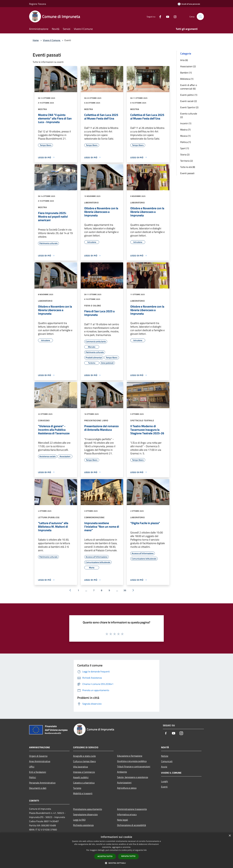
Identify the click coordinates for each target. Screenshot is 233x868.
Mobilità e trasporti (83, 793)
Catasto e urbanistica (84, 783)
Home (36, 40)
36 (125, 590)
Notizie (165, 756)
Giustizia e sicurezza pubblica (132, 761)
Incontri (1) (186, 123)
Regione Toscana (38, 4)
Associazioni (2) (188, 66)
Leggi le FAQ (79, 820)
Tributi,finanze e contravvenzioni (134, 766)
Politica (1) (186, 142)
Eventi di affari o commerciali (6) (189, 87)
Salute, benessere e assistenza (133, 777)
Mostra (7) (185, 130)
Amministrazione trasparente (132, 809)
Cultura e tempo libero (84, 761)
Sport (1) (185, 148)
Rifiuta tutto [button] (128, 856)
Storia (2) (185, 155)
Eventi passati (187, 173)
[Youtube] (166, 16)
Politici (33, 777)
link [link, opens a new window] (145, 850)
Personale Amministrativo (42, 783)
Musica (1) (185, 136)
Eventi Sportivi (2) (189, 107)
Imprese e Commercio (84, 772)
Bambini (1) (186, 73)
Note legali (123, 820)
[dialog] (116, 850)
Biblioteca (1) (187, 79)
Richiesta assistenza (83, 825)
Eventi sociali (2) (188, 101)
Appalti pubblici (81, 777)
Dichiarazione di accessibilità (132, 825)
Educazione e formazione (130, 756)
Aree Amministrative (40, 761)
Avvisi (164, 767)
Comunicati (167, 761)
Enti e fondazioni (38, 772)
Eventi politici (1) (189, 95)
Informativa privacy (127, 814)
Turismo (77, 788)
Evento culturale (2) (189, 115)
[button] (116, 863)
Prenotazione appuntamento (88, 809)
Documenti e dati (38, 788)
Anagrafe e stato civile (84, 756)
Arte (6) (184, 60)
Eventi (164, 787)
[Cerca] (200, 16)
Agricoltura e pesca (127, 788)
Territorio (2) (186, 161)
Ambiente (122, 772)
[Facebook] (159, 16)
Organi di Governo (38, 756)
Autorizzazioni (124, 783)
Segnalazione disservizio (85, 814)
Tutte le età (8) (188, 167)
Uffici (32, 767)
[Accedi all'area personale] (189, 4)
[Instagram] (174, 16)
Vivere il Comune (52, 40)
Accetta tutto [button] (105, 856)
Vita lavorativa (80, 767)
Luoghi (164, 781)
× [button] (230, 836)
